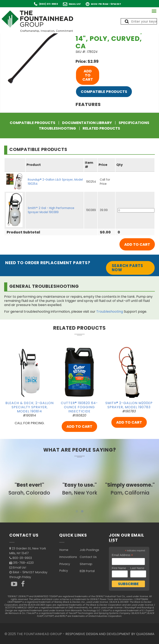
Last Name (137, 568)
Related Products (101, 128)
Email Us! (75, 4)
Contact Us (88, 557)
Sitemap (86, 564)
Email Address (122, 555)
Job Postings (89, 550)
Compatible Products (104, 92)
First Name (119, 568)
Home (64, 550)
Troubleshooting (57, 128)
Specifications (134, 123)
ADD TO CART (88, 75)
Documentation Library (87, 123)
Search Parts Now (127, 268)
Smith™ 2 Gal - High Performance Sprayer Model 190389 (51, 210)
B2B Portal (87, 571)
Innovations (68, 557)
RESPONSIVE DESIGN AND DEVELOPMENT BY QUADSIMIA (110, 634)
